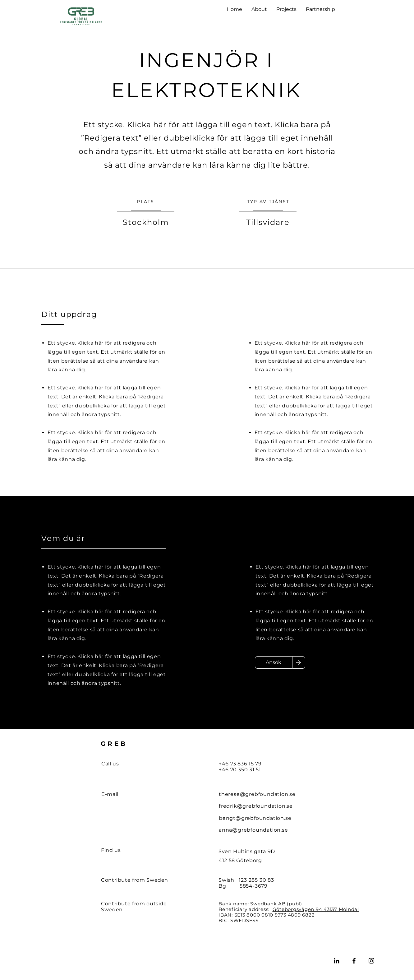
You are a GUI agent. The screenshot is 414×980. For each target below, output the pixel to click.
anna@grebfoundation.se (253, 830)
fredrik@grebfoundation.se (256, 806)
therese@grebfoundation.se (257, 794)
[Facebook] (354, 961)
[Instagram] (371, 961)
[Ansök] (274, 662)
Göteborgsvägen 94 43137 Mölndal (316, 909)
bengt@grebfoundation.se (255, 818)
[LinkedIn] (337, 961)
